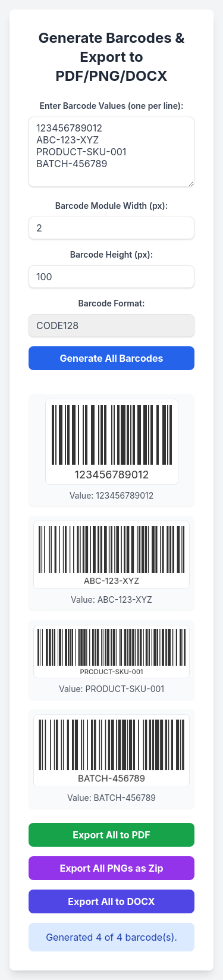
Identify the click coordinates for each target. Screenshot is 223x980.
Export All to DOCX (111, 901)
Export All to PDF (111, 835)
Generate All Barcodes (112, 358)
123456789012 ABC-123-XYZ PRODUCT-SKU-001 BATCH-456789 (111, 152)
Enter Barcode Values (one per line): (112, 106)
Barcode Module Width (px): (111, 206)
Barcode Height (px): (111, 254)
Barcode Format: (112, 303)
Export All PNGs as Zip (111, 868)
